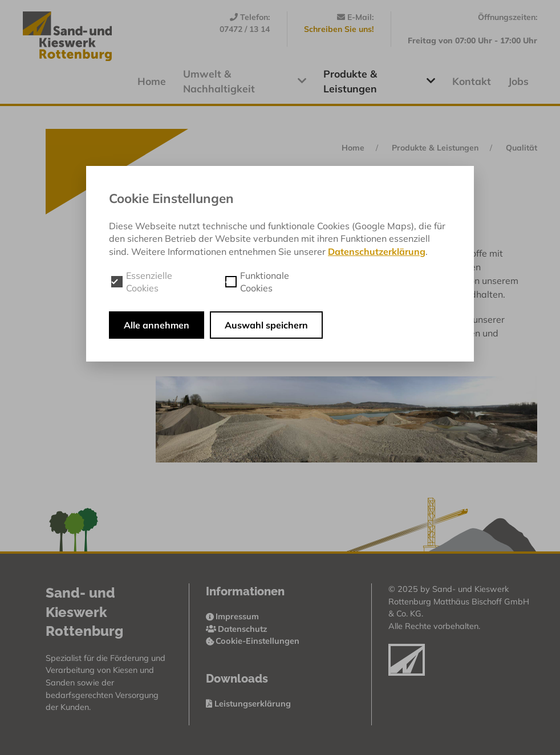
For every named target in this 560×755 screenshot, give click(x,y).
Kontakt (472, 81)
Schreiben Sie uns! (339, 29)
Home (152, 81)
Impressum (233, 616)
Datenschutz (237, 629)
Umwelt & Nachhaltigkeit (245, 81)
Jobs (518, 81)
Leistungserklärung (248, 704)
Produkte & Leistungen (379, 81)
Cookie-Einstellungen (253, 641)
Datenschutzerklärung (377, 251)
